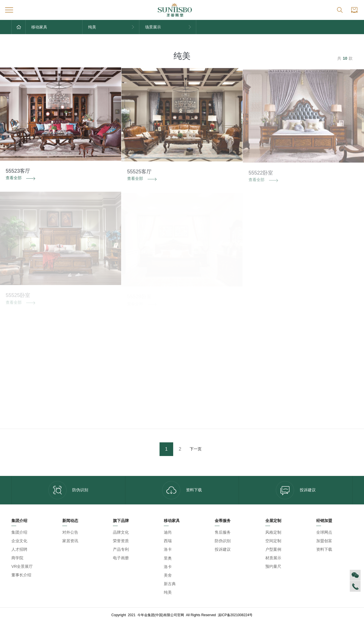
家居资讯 (70, 541)
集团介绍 (19, 532)
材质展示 (273, 558)
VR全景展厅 (22, 566)
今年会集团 (183, 550)
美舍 (168, 575)
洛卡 (168, 549)
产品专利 (121, 549)
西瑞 (168, 541)
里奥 (168, 558)
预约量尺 (273, 566)
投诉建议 (296, 490)
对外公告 (70, 532)
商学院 (17, 558)
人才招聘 (19, 549)
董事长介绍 (21, 575)
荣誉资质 (121, 541)
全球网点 (324, 532)
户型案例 (273, 549)
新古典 (170, 584)
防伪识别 (68, 490)
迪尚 (168, 532)
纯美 (168, 592)
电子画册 (121, 558)
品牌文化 (121, 532)
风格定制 (273, 532)
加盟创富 (324, 541)
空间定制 (273, 541)
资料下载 (182, 490)
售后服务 (223, 532)
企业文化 (19, 541)
